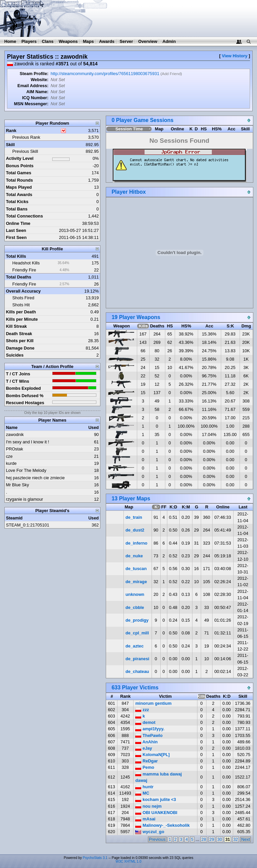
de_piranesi (137, 659)
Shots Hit (21, 305)
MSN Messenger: (31, 104)
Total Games (19, 173)
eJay (144, 748)
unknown (135, 594)
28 (204, 839)
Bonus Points (20, 166)
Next (246, 839)
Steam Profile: (34, 74)
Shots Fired (23, 298)
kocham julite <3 (155, 799)
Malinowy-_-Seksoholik (162, 825)
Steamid (14, 518)
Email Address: (33, 86)
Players (29, 41)
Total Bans (17, 209)
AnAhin (146, 742)
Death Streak (19, 334)
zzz (142, 710)
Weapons (68, 41)
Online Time (18, 223)
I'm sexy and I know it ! (28, 442)
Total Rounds (20, 180)
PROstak (15, 449)
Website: (40, 80)
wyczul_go (150, 832)
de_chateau (137, 671)
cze (9, 456)
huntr (144, 787)
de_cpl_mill (137, 633)
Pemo (145, 767)
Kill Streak (17, 326)
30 (220, 839)
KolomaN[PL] (152, 755)
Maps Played (19, 187)
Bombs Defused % (25, 396)
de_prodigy (137, 620)
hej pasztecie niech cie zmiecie (35, 478)
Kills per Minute (22, 319)
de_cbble (135, 607)
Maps (89, 41)
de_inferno (136, 543)
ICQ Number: (35, 98)
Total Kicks (17, 202)
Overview (148, 41)
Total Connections (25, 216)
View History (235, 56)
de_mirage (136, 582)
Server (126, 41)
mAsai (145, 819)
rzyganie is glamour (25, 499)
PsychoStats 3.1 (95, 858)
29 (212, 839)
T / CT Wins (18, 381)
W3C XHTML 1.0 (129, 861)
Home (10, 41)
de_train (134, 517)
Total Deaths (19, 277)
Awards (107, 41)
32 (236, 839)
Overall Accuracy (23, 291)
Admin (169, 41)
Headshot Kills (26, 263)
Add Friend (171, 74)
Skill (10, 145)
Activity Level (20, 158)
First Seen (16, 237)
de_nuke (134, 556)
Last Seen (16, 230)
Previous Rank (26, 137)
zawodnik (15, 435)
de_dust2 (135, 530)
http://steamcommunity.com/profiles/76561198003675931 (105, 74)
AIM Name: (37, 92)
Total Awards (19, 195)
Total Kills (16, 256)
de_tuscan (136, 569)
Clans (48, 41)
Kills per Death (21, 312)
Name (12, 427)
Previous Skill (25, 151)
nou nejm (148, 806)
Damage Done (20, 348)
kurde (11, 463)
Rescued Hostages (25, 403)
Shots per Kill (20, 341)
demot (145, 722)
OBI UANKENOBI (156, 813)
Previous (157, 839)
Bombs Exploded (24, 388)
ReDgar (146, 761)
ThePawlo (149, 735)
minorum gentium (153, 703)
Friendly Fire (24, 270)
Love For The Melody (26, 470)
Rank (11, 131)
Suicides (15, 355)
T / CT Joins (18, 374)
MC (142, 793)
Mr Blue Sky (18, 485)
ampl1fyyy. (150, 729)
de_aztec (135, 646)
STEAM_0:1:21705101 (28, 525)
